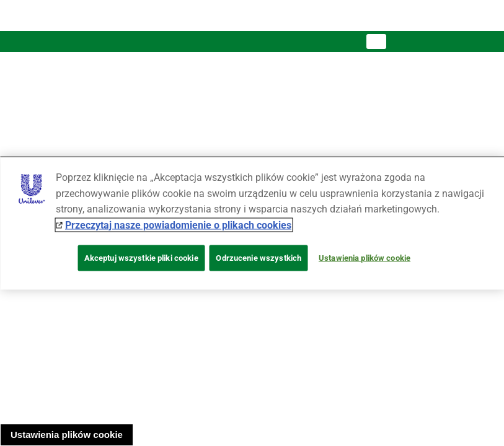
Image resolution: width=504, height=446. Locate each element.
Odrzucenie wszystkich (259, 258)
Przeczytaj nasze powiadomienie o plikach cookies (178, 225)
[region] (252, 223)
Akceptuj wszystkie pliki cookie (141, 258)
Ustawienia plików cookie (67, 435)
